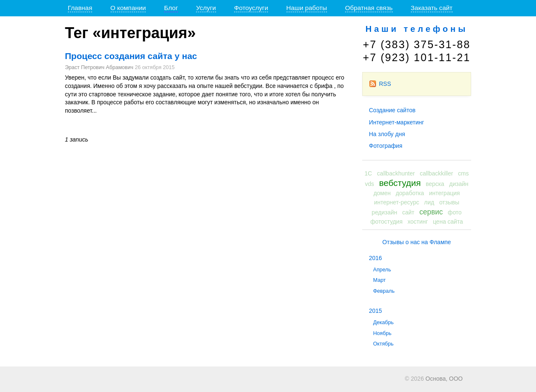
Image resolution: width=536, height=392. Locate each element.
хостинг (418, 222)
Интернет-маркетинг (397, 122)
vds (370, 184)
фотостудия (387, 222)
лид (429, 202)
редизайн (385, 212)
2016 (375, 258)
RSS (380, 84)
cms (464, 173)
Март (379, 280)
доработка (410, 193)
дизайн (459, 184)
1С (368, 173)
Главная (80, 8)
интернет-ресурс (397, 202)
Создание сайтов (392, 110)
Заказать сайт (432, 8)
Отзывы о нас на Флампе (417, 242)
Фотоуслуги (251, 8)
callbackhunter (396, 173)
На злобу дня (387, 134)
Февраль (384, 291)
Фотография (386, 146)
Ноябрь (382, 333)
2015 (375, 311)
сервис (431, 212)
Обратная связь (369, 8)
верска (435, 184)
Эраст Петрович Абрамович (99, 67)
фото (455, 212)
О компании (128, 8)
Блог (171, 8)
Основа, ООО (444, 379)
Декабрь (383, 322)
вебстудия (400, 183)
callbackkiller (437, 173)
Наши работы (307, 8)
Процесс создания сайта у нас (131, 56)
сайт (408, 212)
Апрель (382, 270)
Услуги (206, 8)
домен (382, 193)
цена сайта (448, 222)
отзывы (449, 202)
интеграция (444, 193)
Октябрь (383, 344)
